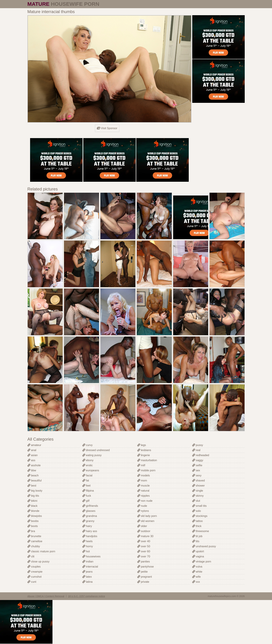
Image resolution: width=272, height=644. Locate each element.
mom (142, 481)
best (32, 486)
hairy (87, 526)
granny (88, 521)
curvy (88, 445)
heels (88, 541)
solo (197, 511)
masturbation (147, 460)
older (142, 526)
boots (33, 526)
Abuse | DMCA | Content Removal (46, 596)
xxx (196, 582)
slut (196, 501)
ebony (88, 460)
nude (142, 506)
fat (86, 481)
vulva (197, 567)
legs (142, 445)
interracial (90, 567)
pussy (198, 445)
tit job (197, 536)
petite (143, 572)
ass (31, 460)
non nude (145, 501)
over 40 (144, 541)
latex (87, 577)
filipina (88, 491)
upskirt (198, 551)
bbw (32, 470)
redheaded (201, 455)
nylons (143, 511)
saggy (198, 460)
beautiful (35, 481)
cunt (32, 582)
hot (86, 551)
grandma (90, 516)
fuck (87, 496)
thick (197, 526)
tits (196, 541)
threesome (201, 531)
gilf (86, 501)
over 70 (144, 556)
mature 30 (145, 536)
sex (196, 470)
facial (87, 475)
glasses (89, 511)
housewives (91, 556)
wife (197, 577)
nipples (144, 496)
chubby (34, 546)
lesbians (144, 450)
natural (143, 491)
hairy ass (90, 531)
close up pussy (38, 562)
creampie (35, 572)
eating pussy (92, 455)
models (144, 475)
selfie (197, 465)
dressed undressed (96, 450)
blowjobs (35, 516)
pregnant (145, 577)
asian (33, 455)
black (33, 506)
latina (88, 582)
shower (199, 486)
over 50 (144, 546)
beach (33, 475)
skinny (198, 496)
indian (88, 562)
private (143, 582)
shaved (199, 481)
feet (86, 486)
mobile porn (146, 470)
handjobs (90, 536)
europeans (91, 470)
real (196, 450)
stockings (200, 516)
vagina (198, 556)
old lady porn (147, 516)
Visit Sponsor (107, 128)
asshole (34, 465)
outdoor (144, 531)
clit (31, 556)
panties (144, 562)
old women (146, 521)
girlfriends (90, 506)
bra (31, 531)
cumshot (35, 577)
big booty (35, 491)
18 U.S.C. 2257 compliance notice (87, 596)
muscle (144, 486)
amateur (34, 445)
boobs (33, 521)
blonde (33, 511)
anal (32, 450)
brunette (34, 536)
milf (141, 465)
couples (34, 567)
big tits (33, 496)
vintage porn (202, 562)
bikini (32, 501)
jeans (88, 572)
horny (88, 546)
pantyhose (146, 567)
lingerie (144, 455)
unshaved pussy (204, 546)
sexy (197, 475)
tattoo (197, 521)
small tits (199, 506)
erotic (88, 465)
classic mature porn (41, 551)
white (197, 572)
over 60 (144, 551)
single (198, 491)
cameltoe (35, 541)
